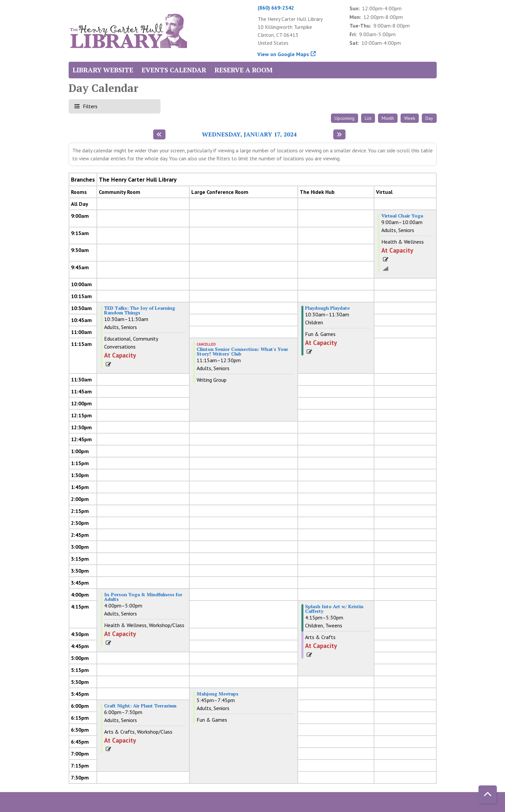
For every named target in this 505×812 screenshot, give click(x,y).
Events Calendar (174, 70)
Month (388, 118)
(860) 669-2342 (276, 8)
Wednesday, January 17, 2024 (249, 134)
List (368, 118)
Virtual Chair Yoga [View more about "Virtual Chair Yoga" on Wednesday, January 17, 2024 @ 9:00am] (402, 216)
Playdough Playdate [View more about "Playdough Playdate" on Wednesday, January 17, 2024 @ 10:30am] (327, 308)
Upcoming (345, 118)
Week (410, 118)
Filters (89, 106)
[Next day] (339, 134)
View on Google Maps (283, 54)
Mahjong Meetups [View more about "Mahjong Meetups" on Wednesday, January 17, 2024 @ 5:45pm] (218, 694)
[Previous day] (159, 134)
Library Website (103, 70)
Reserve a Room (244, 70)
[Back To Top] (488, 795)
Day (429, 118)
